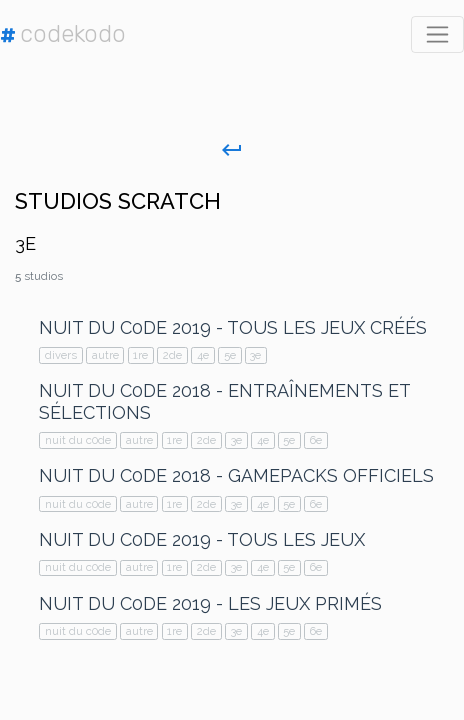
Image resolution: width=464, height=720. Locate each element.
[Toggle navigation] (437, 34)
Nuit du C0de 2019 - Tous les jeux (202, 539)
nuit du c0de (78, 440)
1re (140, 355)
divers (61, 355)
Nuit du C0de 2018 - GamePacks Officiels (236, 475)
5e (230, 355)
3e (255, 355)
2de (172, 355)
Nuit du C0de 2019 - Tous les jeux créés (233, 327)
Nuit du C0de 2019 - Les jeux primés (210, 603)
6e (316, 440)
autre (105, 355)
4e (203, 355)
